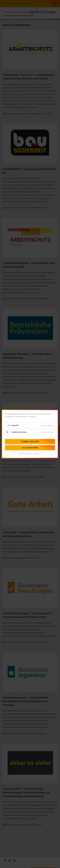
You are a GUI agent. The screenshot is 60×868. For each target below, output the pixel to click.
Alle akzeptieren (30, 448)
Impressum (29, 454)
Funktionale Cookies (19, 432)
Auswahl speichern (30, 442)
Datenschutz (37, 454)
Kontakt (22, 454)
